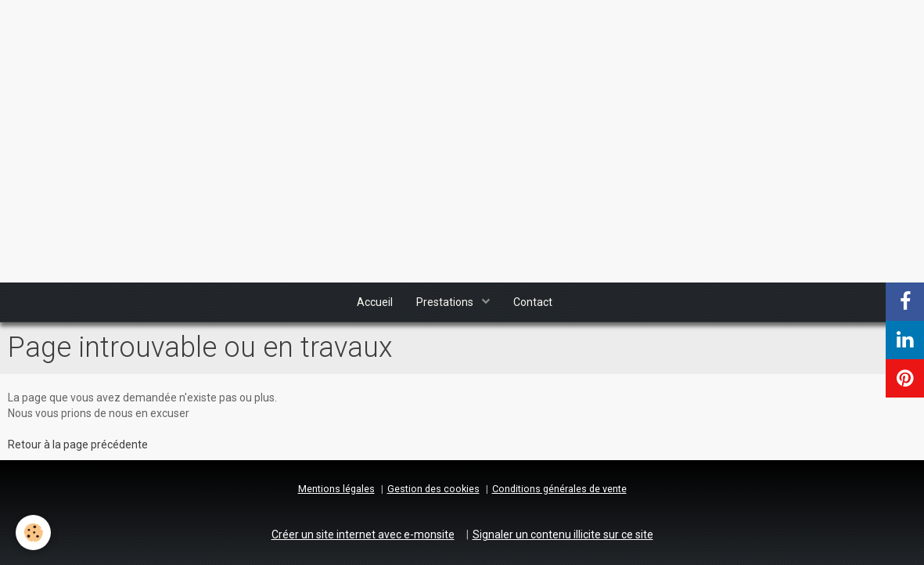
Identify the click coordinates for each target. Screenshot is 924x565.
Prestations (446, 302)
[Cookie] (33, 533)
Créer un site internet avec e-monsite (363, 534)
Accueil (375, 302)
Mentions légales (336, 489)
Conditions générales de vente (559, 489)
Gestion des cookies (433, 489)
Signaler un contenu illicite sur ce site (563, 534)
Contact (533, 302)
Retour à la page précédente (78, 444)
